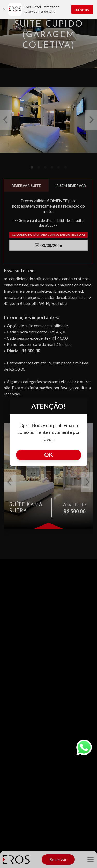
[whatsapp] (87, 747)
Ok (49, 455)
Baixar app (82, 9)
